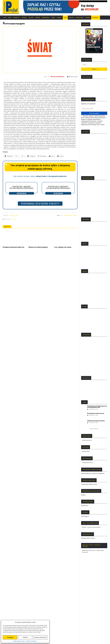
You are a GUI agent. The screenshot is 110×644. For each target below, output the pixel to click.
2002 (17, 215)
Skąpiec (83, 495)
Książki (53, 18)
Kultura (31, 18)
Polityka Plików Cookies (10, 611)
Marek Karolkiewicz (57, 77)
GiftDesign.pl (85, 516)
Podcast (59, 18)
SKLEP (65, 18)
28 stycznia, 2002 (72, 77)
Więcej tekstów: (94, 429)
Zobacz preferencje (40, 637)
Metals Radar (86, 451)
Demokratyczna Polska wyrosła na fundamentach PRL (97, 407)
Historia (38, 18)
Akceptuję (10, 637)
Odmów (25, 637)
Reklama (71, 18)
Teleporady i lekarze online (89, 484)
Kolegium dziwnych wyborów (14, 247)
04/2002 (12, 215)
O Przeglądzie (79, 18)
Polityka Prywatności (9, 609)
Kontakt (88, 18)
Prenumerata (46, 18)
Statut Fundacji (8, 614)
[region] (64, 7)
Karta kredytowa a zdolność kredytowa (93, 473)
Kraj (5, 18)
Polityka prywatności (31, 641)
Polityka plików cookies (19, 641)
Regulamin (7, 617)
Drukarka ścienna (87, 440)
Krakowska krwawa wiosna (96, 413)
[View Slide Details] (64, 7)
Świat (10, 18)
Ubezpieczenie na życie (88, 538)
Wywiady (24, 18)
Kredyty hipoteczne (87, 462)
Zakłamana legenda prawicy (96, 421)
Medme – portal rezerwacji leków (91, 527)
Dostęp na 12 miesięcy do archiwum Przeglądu (58, 187)
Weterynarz (85, 506)
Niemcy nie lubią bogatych (38, 247)
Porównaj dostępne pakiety (40, 204)
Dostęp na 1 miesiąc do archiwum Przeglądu (22, 187)
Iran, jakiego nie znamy (63, 247)
